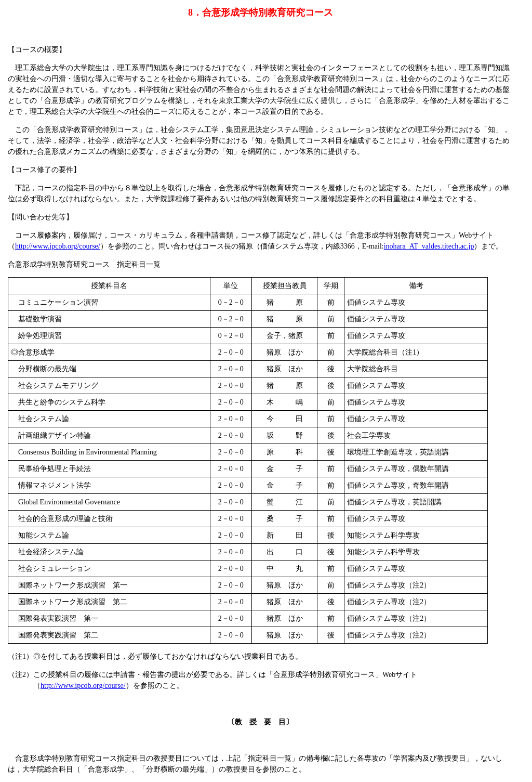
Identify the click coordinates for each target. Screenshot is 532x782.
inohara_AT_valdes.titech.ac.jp (429, 246)
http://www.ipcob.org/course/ (58, 246)
